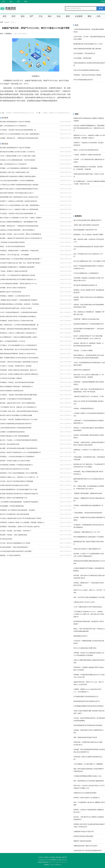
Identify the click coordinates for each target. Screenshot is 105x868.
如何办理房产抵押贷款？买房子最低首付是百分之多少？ (17, 193)
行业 (41, 16)
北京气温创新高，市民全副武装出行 (84, 53)
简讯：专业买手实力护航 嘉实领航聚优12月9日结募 (89, 597)
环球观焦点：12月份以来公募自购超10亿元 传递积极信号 (17, 457)
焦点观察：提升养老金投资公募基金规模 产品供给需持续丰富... (19, 448)
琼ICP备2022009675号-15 (60, 862)
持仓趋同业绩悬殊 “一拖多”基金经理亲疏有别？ (14, 547)
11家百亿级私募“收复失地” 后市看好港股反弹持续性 (16, 428)
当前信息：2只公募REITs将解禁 (83, 351)
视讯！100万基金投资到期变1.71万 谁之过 (13, 341)
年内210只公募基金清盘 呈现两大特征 (85, 648)
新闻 (68, 16)
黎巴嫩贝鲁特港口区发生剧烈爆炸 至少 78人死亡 (88, 44)
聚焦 (90, 16)
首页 (4, 2)
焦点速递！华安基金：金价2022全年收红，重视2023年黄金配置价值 (20, 234)
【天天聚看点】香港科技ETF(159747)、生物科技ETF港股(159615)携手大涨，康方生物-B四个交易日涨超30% (89, 614)
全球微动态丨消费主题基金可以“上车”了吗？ (87, 532)
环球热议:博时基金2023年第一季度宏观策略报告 (15, 436)
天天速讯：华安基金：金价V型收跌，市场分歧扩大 (15, 531)
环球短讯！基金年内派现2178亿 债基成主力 (87, 798)
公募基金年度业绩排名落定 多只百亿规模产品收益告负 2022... (19, 279)
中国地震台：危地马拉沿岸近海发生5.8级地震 (87, 75)
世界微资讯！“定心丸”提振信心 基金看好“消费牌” (89, 235)
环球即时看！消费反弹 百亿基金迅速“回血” (87, 319)
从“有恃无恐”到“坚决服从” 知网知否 (11, 378)
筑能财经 (7, 22)
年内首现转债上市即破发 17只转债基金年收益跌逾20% (16, 465)
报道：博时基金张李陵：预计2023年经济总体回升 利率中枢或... (19, 349)
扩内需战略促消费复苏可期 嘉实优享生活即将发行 (89, 706)
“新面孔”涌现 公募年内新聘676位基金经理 (86, 225)
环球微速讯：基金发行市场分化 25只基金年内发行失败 (17, 321)
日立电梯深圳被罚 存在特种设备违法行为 (86, 697)
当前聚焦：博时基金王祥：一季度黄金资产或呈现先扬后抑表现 (19, 138)
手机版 (103, 2)
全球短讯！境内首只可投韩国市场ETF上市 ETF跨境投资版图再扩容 (20, 452)
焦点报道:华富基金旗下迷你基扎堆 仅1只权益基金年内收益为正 (19, 494)
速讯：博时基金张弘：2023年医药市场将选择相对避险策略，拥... (20, 325)
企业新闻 (79, 16)
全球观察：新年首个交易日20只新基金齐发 (13, 288)
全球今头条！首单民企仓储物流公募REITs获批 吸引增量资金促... (19, 374)
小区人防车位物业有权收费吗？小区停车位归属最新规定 (17, 181)
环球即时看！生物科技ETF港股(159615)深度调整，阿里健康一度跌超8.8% (22, 522)
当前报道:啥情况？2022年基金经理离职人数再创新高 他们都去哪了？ (21, 259)
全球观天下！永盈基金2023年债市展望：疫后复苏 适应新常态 (19, 201)
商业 (11, 2)
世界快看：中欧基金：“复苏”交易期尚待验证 (14, 535)
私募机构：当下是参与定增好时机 (10, 555)
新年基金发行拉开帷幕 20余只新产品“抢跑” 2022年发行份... (18, 152)
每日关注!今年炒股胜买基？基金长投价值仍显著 (15, 514)
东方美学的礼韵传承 (6, 539)
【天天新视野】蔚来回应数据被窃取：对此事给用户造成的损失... (20, 502)
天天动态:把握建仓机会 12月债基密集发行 (86, 273)
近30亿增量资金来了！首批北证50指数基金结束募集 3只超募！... (19, 337)
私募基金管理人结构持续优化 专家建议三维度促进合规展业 (18, 176)
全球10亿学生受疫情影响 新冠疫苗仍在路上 (87, 70)
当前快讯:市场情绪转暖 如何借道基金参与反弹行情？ (16, 424)
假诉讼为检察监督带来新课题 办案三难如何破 (87, 49)
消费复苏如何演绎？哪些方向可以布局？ (86, 846)
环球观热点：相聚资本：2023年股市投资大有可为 (15, 296)
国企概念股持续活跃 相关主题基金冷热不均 (87, 701)
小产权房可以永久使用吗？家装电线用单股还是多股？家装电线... (20, 185)
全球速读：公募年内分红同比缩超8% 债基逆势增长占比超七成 (19, 362)
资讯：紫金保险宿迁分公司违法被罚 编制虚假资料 (89, 781)
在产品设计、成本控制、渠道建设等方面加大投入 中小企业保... (19, 419)
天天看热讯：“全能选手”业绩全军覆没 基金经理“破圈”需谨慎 (18, 395)
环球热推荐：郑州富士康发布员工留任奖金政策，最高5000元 (18, 370)
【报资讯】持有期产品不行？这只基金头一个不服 (89, 396)
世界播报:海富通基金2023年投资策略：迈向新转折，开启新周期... (20, 304)
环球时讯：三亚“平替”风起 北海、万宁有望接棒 (14, 255)
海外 (50, 16)
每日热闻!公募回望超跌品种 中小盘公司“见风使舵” (15, 122)
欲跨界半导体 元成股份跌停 (82, 370)
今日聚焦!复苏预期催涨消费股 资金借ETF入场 (87, 776)
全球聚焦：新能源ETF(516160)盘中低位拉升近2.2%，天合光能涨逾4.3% (62, 113)
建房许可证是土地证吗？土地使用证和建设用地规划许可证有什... (20, 189)
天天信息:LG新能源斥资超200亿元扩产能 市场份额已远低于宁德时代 (21, 518)
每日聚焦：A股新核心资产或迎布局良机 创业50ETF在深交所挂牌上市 (21, 238)
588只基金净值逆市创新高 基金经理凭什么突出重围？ (16, 551)
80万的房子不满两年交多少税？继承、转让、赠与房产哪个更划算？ (20, 263)
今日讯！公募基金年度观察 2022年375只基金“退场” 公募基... (18, 156)
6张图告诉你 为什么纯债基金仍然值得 (85, 793)
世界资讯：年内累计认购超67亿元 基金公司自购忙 (15, 461)
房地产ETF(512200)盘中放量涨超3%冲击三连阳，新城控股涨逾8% (20, 134)
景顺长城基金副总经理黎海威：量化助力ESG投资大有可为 (18, 354)
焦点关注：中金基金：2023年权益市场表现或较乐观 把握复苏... (19, 440)
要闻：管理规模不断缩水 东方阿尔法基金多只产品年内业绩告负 (19, 358)
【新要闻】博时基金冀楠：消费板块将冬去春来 (88, 493)
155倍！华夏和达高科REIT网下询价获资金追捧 (88, 607)
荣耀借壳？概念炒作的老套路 (82, 841)
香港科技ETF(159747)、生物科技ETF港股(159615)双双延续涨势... (20, 209)
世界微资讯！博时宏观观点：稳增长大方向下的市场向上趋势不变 (20, 527)
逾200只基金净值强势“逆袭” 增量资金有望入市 (88, 220)
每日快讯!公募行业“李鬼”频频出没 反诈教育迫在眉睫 (16, 415)
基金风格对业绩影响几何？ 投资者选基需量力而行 (89, 324)
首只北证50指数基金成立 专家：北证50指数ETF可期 (89, 261)
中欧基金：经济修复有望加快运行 (84, 408)
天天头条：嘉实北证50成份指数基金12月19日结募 (15, 543)
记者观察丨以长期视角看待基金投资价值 (12, 432)
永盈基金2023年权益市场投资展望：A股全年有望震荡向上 (18, 230)
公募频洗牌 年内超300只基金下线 (84, 832)
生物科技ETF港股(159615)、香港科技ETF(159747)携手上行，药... (20, 477)
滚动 (23, 16)
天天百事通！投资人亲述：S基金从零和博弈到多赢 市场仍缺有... (19, 411)
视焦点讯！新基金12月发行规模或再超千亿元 (14, 498)
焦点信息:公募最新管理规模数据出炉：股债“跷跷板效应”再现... (19, 222)
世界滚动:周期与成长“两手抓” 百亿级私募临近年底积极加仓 (18, 316)
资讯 (18, 2)
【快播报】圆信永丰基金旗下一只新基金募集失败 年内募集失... (19, 300)
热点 (59, 16)
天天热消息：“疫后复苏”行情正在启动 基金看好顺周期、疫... (18, 130)
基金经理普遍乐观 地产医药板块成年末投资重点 (88, 725)
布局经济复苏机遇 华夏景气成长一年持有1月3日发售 (16, 308)
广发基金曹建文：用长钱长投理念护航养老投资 (88, 513)
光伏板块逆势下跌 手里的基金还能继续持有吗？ (88, 851)
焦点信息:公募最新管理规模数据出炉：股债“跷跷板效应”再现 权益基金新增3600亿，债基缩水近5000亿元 (89, 128)
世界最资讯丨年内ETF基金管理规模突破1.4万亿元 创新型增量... (19, 473)
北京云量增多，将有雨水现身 (82, 58)
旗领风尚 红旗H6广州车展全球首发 (11, 292)
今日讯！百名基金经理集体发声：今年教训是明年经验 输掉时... (19, 312)
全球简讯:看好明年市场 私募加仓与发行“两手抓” (15, 485)
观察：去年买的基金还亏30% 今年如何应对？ (14, 126)
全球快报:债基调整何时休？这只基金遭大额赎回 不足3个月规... (19, 490)
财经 (26, 2)
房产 (32, 16)
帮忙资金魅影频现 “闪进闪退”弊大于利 (85, 230)
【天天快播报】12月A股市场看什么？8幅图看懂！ (89, 764)
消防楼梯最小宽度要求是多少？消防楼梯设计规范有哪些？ (18, 267)
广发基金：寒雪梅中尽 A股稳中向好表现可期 (14, 271)
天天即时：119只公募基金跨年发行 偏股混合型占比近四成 (18, 275)
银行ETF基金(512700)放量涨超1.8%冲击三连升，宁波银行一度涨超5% (21, 218)
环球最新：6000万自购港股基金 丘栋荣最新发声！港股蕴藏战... (19, 168)
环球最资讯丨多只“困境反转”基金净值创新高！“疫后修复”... (18, 510)
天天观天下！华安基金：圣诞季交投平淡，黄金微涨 (16, 366)
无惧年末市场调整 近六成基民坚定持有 (12, 391)
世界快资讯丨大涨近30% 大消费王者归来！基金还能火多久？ (18, 333)
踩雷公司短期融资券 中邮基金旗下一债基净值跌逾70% (16, 387)
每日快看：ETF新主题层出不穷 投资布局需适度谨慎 (16, 399)
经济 (14, 16)
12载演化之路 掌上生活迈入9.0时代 (84, 602)
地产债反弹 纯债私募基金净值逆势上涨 (85, 285)
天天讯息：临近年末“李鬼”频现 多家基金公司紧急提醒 (16, 481)
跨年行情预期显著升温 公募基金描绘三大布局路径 (89, 537)
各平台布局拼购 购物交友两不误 (83, 80)
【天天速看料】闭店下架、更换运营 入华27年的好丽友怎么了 (19, 407)
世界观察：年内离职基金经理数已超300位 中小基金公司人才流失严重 (25, 113)
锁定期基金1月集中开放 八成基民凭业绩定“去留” (15, 172)
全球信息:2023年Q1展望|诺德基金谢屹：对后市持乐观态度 (18, 160)
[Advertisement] (89, 99)
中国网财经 (8, 34)
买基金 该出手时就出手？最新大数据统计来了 (87, 549)
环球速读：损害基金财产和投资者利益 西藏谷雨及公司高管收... (19, 329)
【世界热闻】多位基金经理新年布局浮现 (12, 242)
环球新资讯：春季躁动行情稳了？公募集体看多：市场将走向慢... (20, 251)
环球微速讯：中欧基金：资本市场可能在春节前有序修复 (17, 382)
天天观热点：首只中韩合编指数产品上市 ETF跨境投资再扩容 (18, 345)
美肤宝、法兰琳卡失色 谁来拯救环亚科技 (12, 246)
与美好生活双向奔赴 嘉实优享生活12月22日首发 (14, 469)
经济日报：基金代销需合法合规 (10, 444)
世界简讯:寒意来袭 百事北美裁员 (83, 836)
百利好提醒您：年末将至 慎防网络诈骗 (12, 506)
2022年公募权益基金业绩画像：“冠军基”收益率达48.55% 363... (19, 284)
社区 (99, 16)
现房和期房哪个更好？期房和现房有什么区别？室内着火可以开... (20, 197)
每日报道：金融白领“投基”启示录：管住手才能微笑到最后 (18, 403)
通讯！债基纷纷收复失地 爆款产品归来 (85, 737)
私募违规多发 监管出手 (80, 636)
